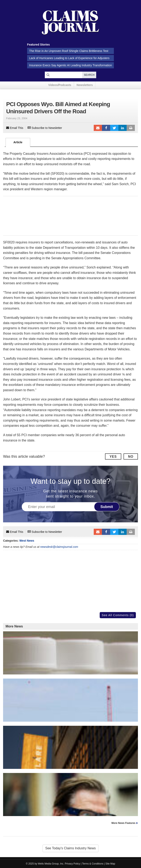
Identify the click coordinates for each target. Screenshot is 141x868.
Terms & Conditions (93, 864)
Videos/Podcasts (60, 85)
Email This (15, 128)
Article (18, 142)
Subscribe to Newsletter (45, 128)
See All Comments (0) (118, 615)
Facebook (106, 128)
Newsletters (85, 85)
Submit (107, 507)
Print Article (131, 128)
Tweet (114, 128)
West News (27, 541)
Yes (113, 457)
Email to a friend (98, 128)
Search (89, 75)
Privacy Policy (72, 864)
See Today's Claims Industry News (70, 848)
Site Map (110, 864)
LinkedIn (123, 128)
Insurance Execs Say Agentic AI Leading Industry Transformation (70, 65)
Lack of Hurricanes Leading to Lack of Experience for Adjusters (69, 58)
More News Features (123, 823)
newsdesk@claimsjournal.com (59, 547)
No (131, 457)
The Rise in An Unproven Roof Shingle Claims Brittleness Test (69, 51)
